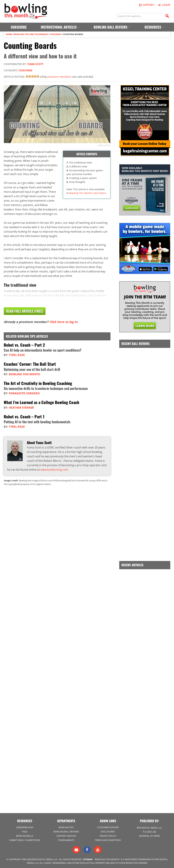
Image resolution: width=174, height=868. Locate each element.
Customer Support (108, 827)
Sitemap (88, 859)
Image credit (104, 145)
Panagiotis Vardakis (24, 393)
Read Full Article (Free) (25, 311)
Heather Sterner (21, 407)
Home (9, 34)
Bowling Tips (66, 827)
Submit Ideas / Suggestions (25, 840)
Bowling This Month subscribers (88, 193)
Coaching (55, 34)
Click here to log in (63, 322)
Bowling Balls (25, 836)
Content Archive (66, 836)
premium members (60, 77)
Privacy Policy (108, 836)
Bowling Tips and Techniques (31, 34)
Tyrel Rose (17, 355)
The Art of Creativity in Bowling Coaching (38, 383)
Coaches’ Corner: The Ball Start (30, 364)
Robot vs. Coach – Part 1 (24, 416)
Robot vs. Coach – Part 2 (24, 345)
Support (147, 5)
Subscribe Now (25, 827)
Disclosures (108, 831)
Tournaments (66, 840)
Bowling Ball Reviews (66, 831)
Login (164, 5)
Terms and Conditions (108, 840)
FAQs (25, 831)
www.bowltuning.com (54, 469)
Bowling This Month (24, 374)
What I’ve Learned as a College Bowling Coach (41, 402)
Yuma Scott (35, 64)
